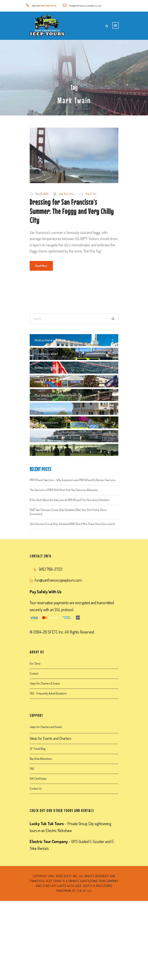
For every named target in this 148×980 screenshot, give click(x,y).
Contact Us (36, 788)
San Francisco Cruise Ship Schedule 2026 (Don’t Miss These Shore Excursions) (72, 524)
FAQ (32, 769)
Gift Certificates (38, 778)
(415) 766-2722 (48, 6)
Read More (41, 266)
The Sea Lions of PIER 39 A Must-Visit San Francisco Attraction (64, 490)
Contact (34, 673)
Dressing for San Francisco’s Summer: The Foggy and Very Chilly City (72, 211)
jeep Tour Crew (67, 194)
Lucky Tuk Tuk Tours (47, 824)
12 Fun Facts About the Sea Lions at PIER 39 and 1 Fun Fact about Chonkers (70, 500)
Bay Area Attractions (41, 759)
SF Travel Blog (38, 749)
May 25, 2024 (42, 194)
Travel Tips (91, 194)
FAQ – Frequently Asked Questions (48, 693)
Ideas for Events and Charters (51, 738)
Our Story (35, 663)
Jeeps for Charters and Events (46, 727)
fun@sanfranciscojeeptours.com (58, 580)
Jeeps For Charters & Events (45, 683)
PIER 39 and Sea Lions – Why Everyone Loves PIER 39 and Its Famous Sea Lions (72, 480)
